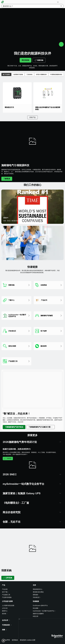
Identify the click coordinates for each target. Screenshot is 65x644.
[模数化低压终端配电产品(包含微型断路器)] (48, 97)
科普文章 (36, 611)
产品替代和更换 (7, 592)
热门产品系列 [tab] (6, 74)
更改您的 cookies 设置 (28, 635)
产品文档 (5, 584)
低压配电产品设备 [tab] (18, 74)
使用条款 (15, 635)
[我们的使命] (25, 60)
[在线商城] (49, 278)
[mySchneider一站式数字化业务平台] (16, 308)
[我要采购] (16, 278)
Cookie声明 (6, 635)
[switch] (3, 641)
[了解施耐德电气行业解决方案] (41, 427)
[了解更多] (7, 179)
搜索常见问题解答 (38, 608)
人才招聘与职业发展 (8, 600)
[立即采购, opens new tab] (8, 573)
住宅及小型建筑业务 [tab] (41, 74)
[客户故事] (49, 324)
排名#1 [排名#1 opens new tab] (6, 218)
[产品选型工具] (16, 354)
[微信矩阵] (49, 339)
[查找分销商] (16, 339)
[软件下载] (5, 587)
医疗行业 (6, 256)
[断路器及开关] (17, 97)
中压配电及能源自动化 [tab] (56, 74)
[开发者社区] (16, 324)
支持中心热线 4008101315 (11, 640)
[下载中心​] (16, 293)
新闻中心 (5, 606)
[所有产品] (32, 117)
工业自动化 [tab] (29, 74)
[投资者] (5, 609)
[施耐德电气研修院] (49, 308)
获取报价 (36, 590)
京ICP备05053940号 (29, 640)
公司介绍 (5, 603)
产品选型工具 (6, 590)
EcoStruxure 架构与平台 (40, 600)
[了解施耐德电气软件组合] (14, 427)
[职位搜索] (36, 603)
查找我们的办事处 (38, 587)
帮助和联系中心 (38, 584)
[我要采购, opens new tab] (39, 60)
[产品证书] (49, 293)
